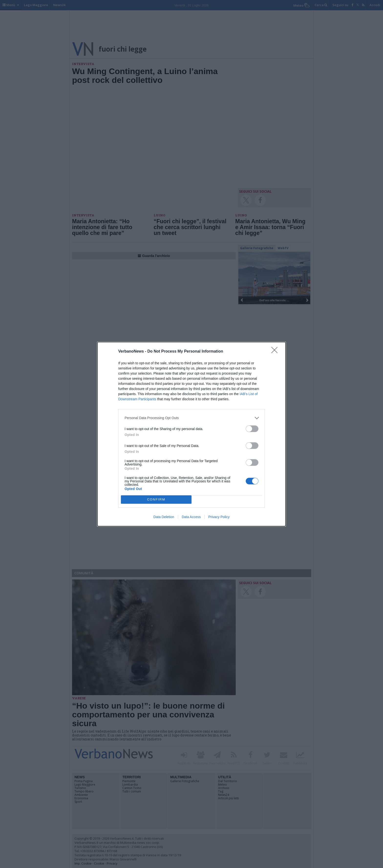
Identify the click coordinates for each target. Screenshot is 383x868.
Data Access (191, 517)
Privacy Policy (219, 517)
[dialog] (191, 434)
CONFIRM (156, 499)
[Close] (276, 352)
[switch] (252, 429)
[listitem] (191, 418)
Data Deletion (164, 517)
